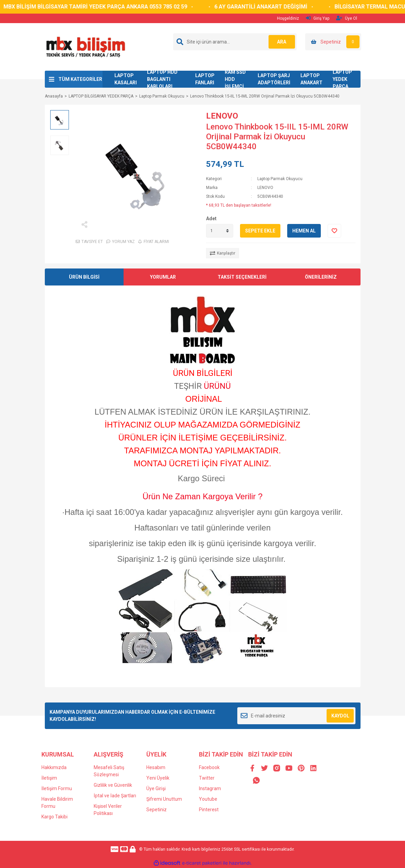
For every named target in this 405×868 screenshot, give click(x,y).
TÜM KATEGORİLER (80, 79)
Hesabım (156, 767)
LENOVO (222, 116)
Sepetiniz (157, 810)
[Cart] (333, 42)
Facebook (209, 767)
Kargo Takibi (54, 817)
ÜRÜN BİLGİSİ (84, 277)
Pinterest (209, 810)
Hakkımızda (54, 767)
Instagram (210, 788)
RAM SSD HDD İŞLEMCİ (235, 79)
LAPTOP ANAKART (311, 79)
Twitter (207, 778)
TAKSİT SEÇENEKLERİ (242, 277)
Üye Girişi (156, 788)
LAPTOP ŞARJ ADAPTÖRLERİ (274, 79)
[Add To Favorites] (334, 231)
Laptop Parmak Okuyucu (280, 179)
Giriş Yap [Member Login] (318, 18)
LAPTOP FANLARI (205, 79)
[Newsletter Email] (297, 716)
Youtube (208, 799)
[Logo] (85, 47)
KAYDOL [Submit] (340, 716)
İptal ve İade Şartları (115, 796)
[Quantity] (220, 231)
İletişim (49, 778)
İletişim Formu (57, 788)
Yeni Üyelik (158, 778)
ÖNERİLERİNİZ (321, 277)
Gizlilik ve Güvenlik (113, 785)
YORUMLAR (163, 277)
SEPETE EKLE (260, 231)
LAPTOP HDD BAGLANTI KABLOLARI (162, 79)
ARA (281, 42)
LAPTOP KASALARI (126, 79)
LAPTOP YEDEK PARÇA (342, 79)
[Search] (235, 42)
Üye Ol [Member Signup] (347, 18)
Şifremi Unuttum (164, 799)
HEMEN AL (304, 231)
